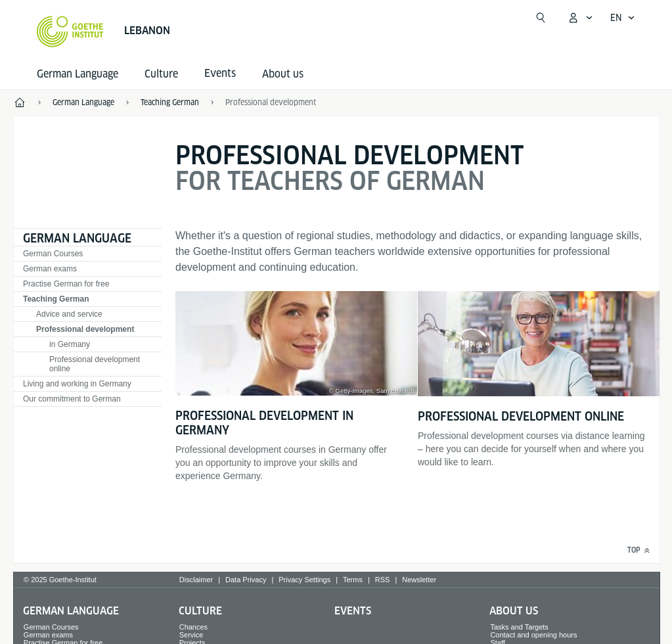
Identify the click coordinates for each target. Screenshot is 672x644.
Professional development (85, 329)
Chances (193, 627)
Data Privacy (246, 580)
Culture (161, 74)
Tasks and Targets (519, 627)
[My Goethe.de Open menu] (580, 18)
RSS (383, 580)
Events (353, 611)
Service (191, 635)
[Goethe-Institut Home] (70, 32)
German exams (50, 269)
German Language (78, 74)
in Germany (70, 344)
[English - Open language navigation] (623, 18)
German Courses (53, 254)
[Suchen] (541, 18)
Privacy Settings (304, 580)
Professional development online (95, 364)
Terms (353, 580)
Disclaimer (196, 580)
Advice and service (69, 314)
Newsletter (419, 580)
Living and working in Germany (77, 384)
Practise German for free (66, 284)
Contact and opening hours (533, 635)
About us (283, 74)
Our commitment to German (72, 399)
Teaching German (56, 299)
